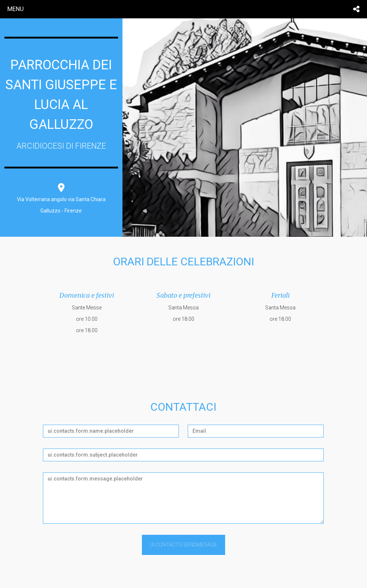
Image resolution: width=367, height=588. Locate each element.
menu (16, 9)
